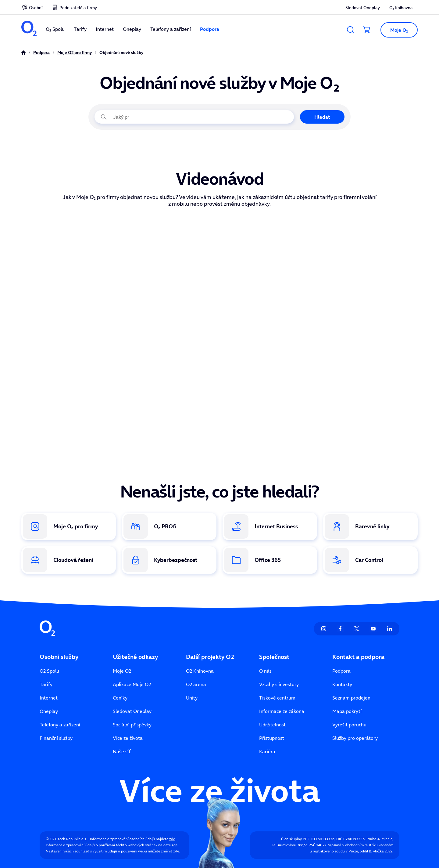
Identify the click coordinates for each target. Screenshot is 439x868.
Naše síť (122, 751)
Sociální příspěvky (132, 725)
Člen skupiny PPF (295, 839)
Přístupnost (272, 738)
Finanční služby (56, 738)
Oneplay (132, 29)
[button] (397, 30)
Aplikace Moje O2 (132, 684)
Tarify (80, 29)
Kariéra (267, 751)
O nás (265, 671)
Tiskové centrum (277, 698)
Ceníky (120, 698)
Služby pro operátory (355, 738)
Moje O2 (122, 671)
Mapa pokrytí (347, 711)
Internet (105, 29)
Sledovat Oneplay (363, 8)
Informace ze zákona (282, 711)
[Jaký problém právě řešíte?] (194, 117)
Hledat (322, 117)
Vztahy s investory (279, 684)
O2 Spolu (49, 671)
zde (172, 839)
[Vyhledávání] (351, 30)
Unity (192, 698)
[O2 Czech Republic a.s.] (29, 29)
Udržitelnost (272, 725)
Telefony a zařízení (171, 29)
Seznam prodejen (351, 698)
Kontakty (342, 684)
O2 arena (196, 684)
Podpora (210, 29)
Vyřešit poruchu (349, 725)
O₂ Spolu (55, 29)
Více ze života (128, 738)
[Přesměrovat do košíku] (367, 30)
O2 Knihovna (200, 671)
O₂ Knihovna (401, 8)
